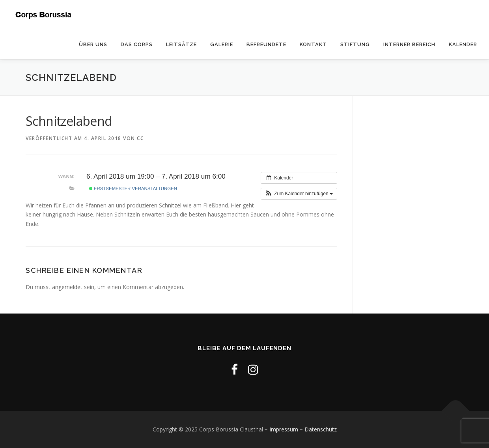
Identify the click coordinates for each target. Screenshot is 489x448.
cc (140, 138)
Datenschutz (321, 429)
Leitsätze (181, 44)
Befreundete (266, 44)
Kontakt (313, 44)
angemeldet (67, 287)
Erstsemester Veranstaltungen (133, 189)
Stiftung (355, 44)
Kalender (463, 44)
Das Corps (137, 44)
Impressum (284, 429)
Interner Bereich (409, 44)
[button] (299, 194)
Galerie (222, 44)
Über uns (93, 44)
